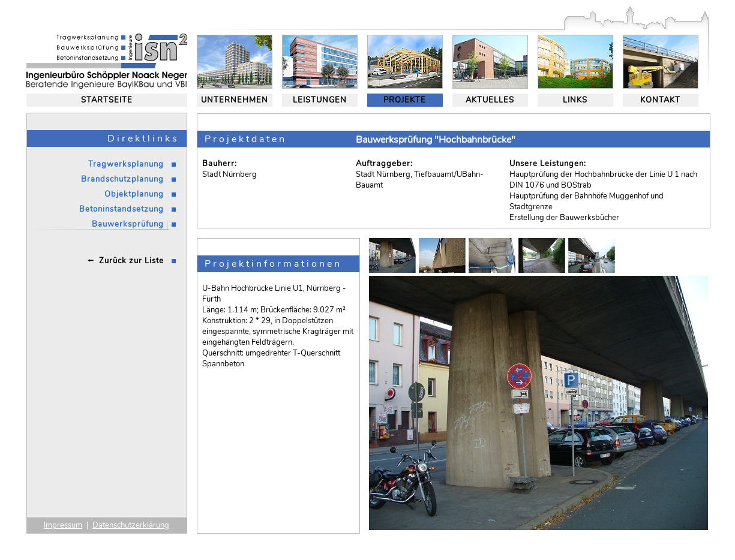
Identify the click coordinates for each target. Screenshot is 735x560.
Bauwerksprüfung (128, 224)
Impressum (63, 525)
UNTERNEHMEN (235, 100)
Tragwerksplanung (126, 164)
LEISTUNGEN (320, 100)
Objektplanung (134, 194)
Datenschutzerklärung (131, 525)
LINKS (575, 100)
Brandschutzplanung (122, 179)
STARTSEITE (107, 100)
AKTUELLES (490, 100)
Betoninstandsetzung (121, 209)
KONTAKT (660, 100)
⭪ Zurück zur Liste (126, 261)
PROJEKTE (405, 100)
